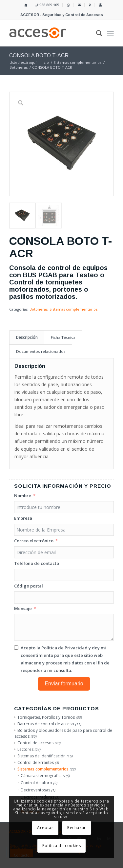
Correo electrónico (34, 541)
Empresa (23, 518)
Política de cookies (61, 846)
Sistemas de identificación (41, 756)
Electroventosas (35, 790)
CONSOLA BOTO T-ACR (39, 55)
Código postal (29, 586)
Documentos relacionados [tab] (41, 351)
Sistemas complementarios (73, 309)
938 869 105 (47, 5)
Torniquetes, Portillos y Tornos (46, 717)
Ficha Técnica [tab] (63, 337)
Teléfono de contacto (37, 563)
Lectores (25, 749)
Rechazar (77, 828)
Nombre (23, 496)
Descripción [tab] (27, 337)
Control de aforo (36, 783)
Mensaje (23, 608)
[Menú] (110, 33)
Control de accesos (35, 743)
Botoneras (39, 309)
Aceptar (45, 828)
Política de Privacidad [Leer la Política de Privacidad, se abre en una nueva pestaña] (64, 648)
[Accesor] (51, 33)
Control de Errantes (36, 762)
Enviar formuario (64, 684)
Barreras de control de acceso (46, 724)
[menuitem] (26, 5)
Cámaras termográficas (43, 776)
